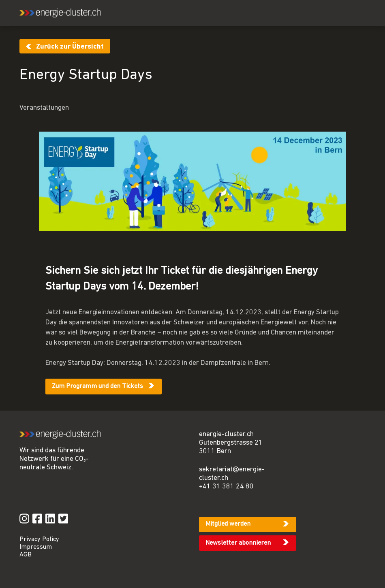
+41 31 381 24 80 (226, 487)
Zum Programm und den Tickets (97, 386)
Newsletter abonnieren (238, 543)
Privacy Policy (39, 539)
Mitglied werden (228, 524)
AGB (26, 555)
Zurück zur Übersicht (70, 47)
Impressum (36, 547)
